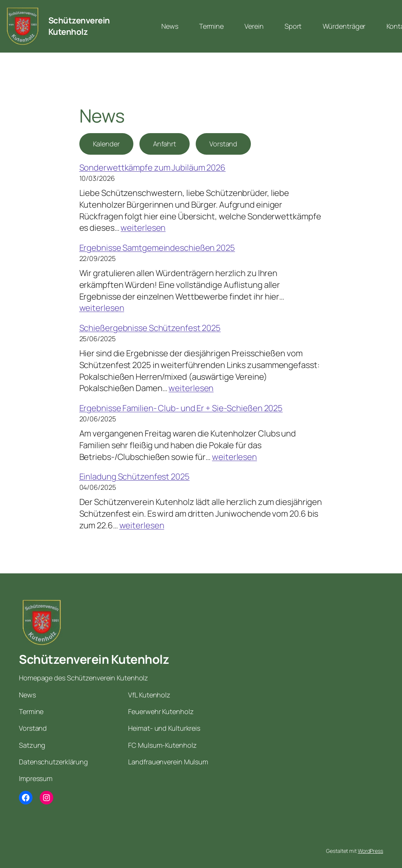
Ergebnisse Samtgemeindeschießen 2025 (157, 248)
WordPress (370, 851)
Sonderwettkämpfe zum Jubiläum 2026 (153, 168)
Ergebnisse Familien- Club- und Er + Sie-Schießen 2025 (181, 408)
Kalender (106, 144)
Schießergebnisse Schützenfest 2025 (150, 328)
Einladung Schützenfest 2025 (135, 477)
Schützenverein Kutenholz (79, 26)
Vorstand (223, 144)
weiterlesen (143, 228)
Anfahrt (165, 144)
